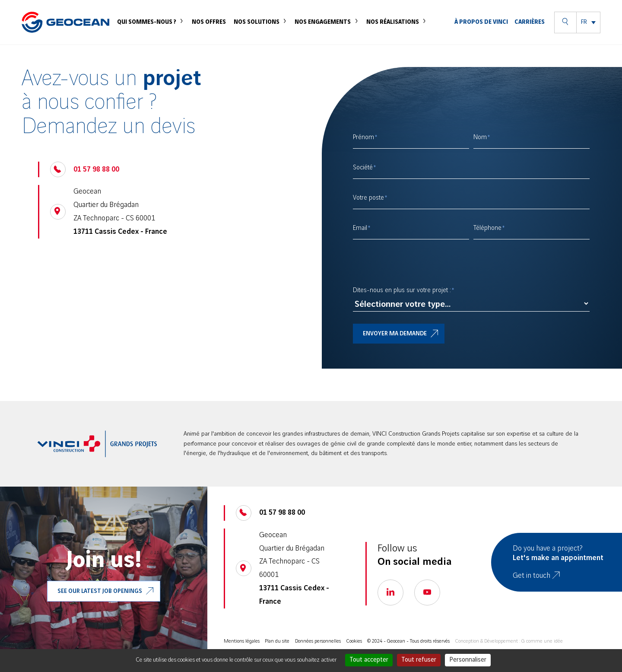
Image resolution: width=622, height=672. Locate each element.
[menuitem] (588, 32)
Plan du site (277, 641)
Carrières (530, 32)
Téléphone (487, 228)
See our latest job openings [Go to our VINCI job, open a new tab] (100, 591)
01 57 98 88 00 (96, 169)
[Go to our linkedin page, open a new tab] (390, 592)
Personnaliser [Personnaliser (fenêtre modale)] (468, 660)
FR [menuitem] (584, 32)
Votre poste (368, 198)
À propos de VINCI (482, 31)
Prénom (363, 137)
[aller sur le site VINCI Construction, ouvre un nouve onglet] (97, 444)
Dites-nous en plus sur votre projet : (402, 290)
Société (363, 168)
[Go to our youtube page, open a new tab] (427, 592)
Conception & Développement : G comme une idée (509, 641)
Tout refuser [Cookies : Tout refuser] (419, 660)
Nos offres (214, 31)
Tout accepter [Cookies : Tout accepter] (369, 660)
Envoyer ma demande (395, 334)
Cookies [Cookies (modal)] (354, 641)
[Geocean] (65, 32)
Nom (480, 137)
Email (360, 228)
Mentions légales (242, 641)
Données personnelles (318, 641)
